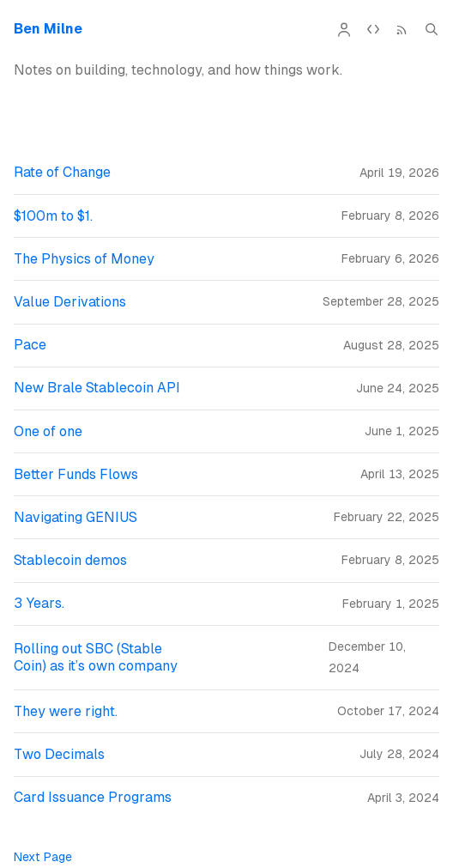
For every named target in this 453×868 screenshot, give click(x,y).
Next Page (43, 857)
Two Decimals (59, 754)
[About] (344, 29)
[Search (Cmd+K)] (432, 29)
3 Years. (39, 603)
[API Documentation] (373, 29)
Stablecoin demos (70, 560)
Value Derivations (70, 302)
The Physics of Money (84, 259)
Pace (30, 345)
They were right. (66, 711)
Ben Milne (48, 29)
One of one (48, 431)
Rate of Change (62, 172)
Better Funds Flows (76, 474)
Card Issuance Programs (93, 797)
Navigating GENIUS (75, 517)
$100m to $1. (53, 216)
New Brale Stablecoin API (97, 388)
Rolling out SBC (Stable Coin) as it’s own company (96, 657)
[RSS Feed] (402, 29)
